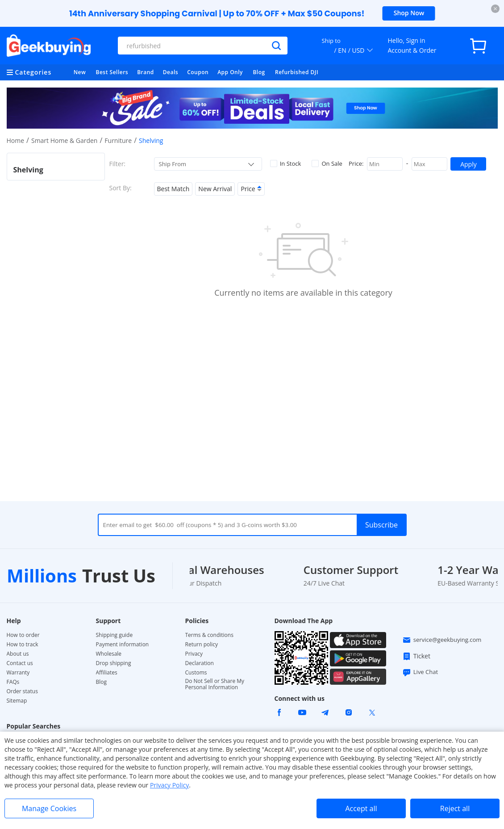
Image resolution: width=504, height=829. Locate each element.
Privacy (194, 654)
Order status (22, 691)
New (80, 72)
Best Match (173, 189)
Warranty (18, 673)
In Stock (286, 163)
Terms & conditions (209, 635)
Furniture (118, 140)
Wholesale (109, 654)
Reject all (455, 808)
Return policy (202, 645)
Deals (171, 72)
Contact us (20, 663)
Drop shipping (114, 663)
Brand (146, 72)
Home (16, 140)
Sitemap (17, 701)
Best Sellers (112, 72)
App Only (230, 72)
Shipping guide (115, 635)
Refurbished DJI (297, 72)
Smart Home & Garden (65, 140)
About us (18, 654)
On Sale (327, 163)
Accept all (361, 808)
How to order (23, 635)
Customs (196, 673)
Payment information (123, 645)
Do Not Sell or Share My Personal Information (215, 684)
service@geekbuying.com (442, 640)
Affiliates (107, 673)
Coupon (198, 72)
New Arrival (215, 189)
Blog (259, 72)
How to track (23, 645)
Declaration (200, 663)
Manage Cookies (49, 808)
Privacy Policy (169, 785)
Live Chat (420, 672)
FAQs (13, 682)
